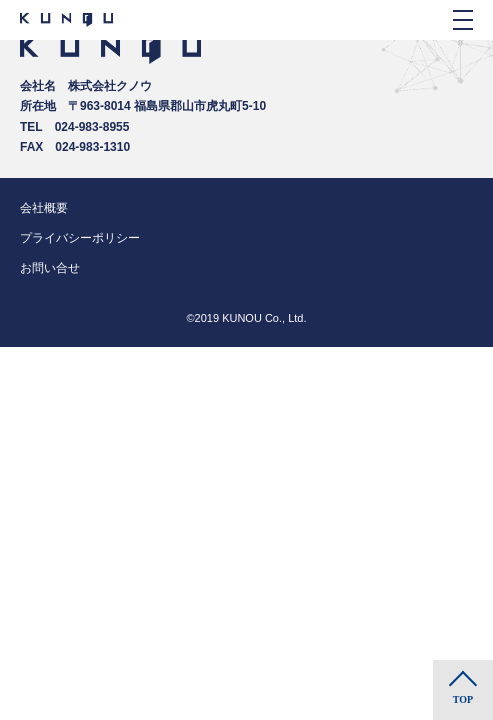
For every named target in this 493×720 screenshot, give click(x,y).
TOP (463, 699)
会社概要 (44, 208)
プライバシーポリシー (80, 238)
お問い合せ (50, 268)
